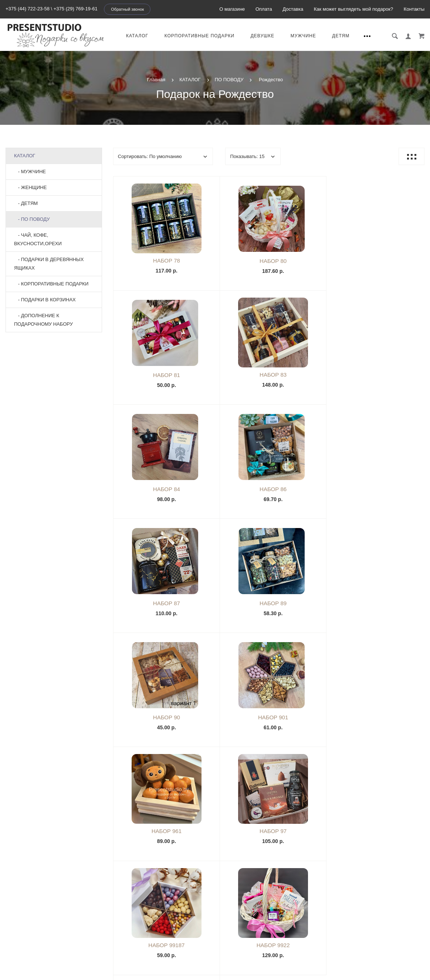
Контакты (414, 9)
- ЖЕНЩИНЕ (30, 187)
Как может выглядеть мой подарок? (353, 9)
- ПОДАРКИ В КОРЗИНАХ (45, 300)
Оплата (264, 9)
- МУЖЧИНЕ (30, 172)
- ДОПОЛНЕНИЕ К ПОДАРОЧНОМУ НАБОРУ (43, 320)
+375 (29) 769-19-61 (76, 9)
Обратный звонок (127, 9)
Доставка (293, 9)
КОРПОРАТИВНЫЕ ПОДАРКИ (200, 36)
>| (330, 769)
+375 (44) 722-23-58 (28, 9)
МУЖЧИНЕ (304, 36)
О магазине (232, 9)
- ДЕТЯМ (26, 203)
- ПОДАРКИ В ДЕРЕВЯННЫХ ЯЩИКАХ (49, 264)
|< (208, 769)
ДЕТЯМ (341, 36)
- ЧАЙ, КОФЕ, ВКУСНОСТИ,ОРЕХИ (38, 239)
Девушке (263, 36)
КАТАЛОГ (138, 36)
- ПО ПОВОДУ (32, 219)
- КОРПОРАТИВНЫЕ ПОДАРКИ (51, 284)
